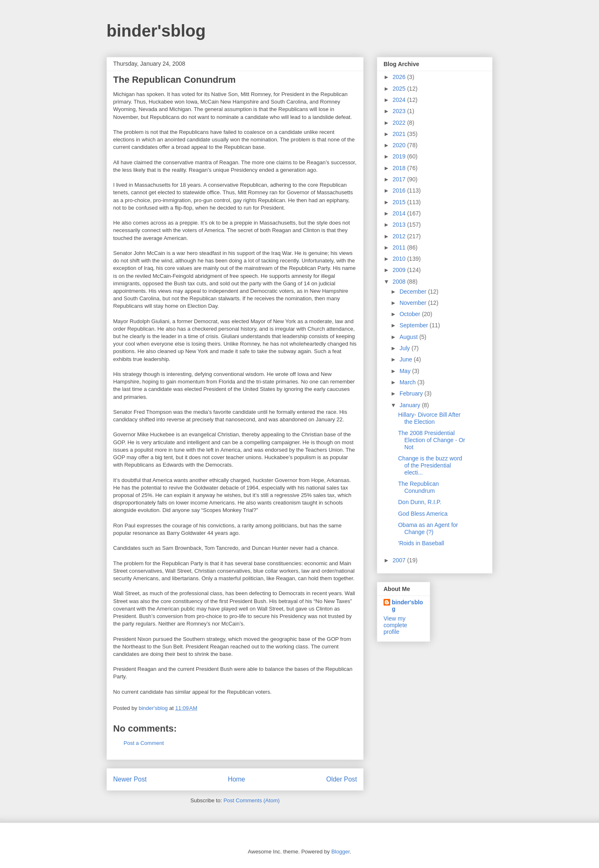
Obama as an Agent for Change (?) (428, 528)
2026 (400, 77)
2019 (400, 156)
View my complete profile (395, 625)
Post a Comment (144, 743)
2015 (400, 202)
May (406, 371)
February (412, 393)
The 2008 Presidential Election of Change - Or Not (432, 440)
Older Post (342, 779)
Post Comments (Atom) (251, 800)
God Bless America (423, 514)
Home (237, 779)
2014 (400, 213)
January (411, 405)
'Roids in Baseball (421, 543)
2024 (400, 100)
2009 (400, 270)
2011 (400, 247)
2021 (400, 134)
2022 (400, 123)
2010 (400, 259)
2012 (400, 236)
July (405, 348)
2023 (400, 111)
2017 (400, 179)
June (406, 359)
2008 (400, 282)
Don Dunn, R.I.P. (420, 502)
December (413, 292)
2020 (400, 145)
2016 (400, 190)
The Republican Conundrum (418, 487)
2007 (400, 560)
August (409, 337)
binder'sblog (156, 31)
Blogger (340, 852)
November (413, 303)
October (411, 314)
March (408, 382)
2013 (400, 225)
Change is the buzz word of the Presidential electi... (430, 465)
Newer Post (130, 779)
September (414, 325)
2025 (400, 89)
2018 (400, 168)
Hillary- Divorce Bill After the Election (429, 418)
